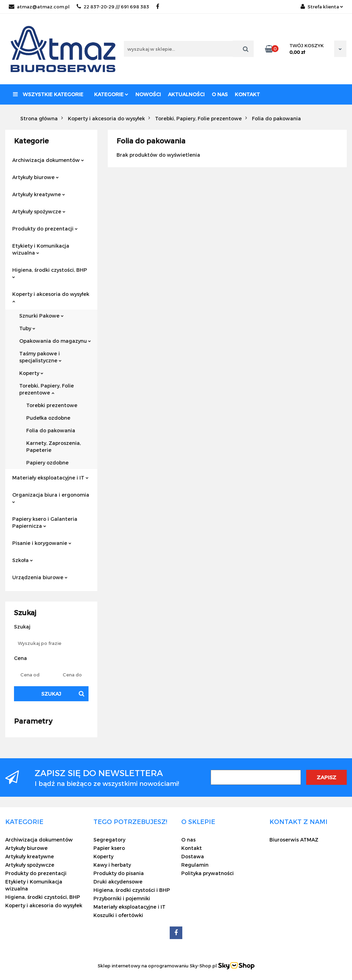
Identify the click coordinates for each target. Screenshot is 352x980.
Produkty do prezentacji (45, 229)
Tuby (27, 328)
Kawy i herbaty (112, 865)
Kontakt (247, 94)
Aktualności (186, 94)
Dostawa (193, 856)
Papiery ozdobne (47, 463)
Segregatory (109, 840)
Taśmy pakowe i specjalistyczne (40, 357)
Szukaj (51, 694)
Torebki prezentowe (52, 405)
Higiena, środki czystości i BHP (132, 890)
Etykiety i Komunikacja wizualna (41, 249)
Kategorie (111, 94)
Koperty (31, 373)
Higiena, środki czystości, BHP (50, 273)
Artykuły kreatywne (39, 194)
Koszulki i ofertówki (118, 915)
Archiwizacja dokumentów (48, 160)
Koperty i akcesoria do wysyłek (51, 297)
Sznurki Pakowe (41, 316)
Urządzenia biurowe (40, 577)
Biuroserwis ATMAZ (294, 840)
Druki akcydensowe (118, 882)
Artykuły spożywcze (39, 211)
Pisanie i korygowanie (42, 543)
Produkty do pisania (119, 873)
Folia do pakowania (51, 430)
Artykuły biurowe (36, 177)
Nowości (148, 94)
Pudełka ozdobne (48, 418)
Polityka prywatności (207, 873)
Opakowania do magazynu (55, 341)
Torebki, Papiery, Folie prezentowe (47, 389)
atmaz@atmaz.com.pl (39, 7)
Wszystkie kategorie (48, 94)
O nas (220, 94)
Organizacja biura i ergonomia (51, 498)
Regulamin (195, 865)
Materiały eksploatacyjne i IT (50, 478)
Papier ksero (109, 848)
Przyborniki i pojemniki (122, 898)
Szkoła (23, 560)
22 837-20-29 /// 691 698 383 (113, 7)
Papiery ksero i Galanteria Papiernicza (45, 522)
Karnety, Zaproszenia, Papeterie (54, 446)
